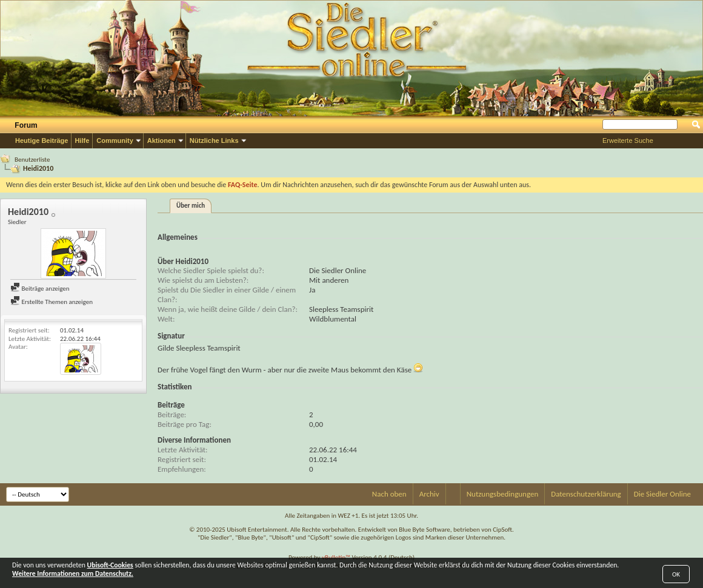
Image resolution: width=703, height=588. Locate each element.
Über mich (191, 206)
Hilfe (82, 140)
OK (676, 574)
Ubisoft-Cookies (110, 565)
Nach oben (389, 494)
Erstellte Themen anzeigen (52, 302)
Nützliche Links (214, 140)
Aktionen (162, 140)
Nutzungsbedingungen (503, 494)
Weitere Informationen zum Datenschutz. (73, 573)
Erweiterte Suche (628, 140)
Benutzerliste (32, 160)
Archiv (429, 494)
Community (115, 140)
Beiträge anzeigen (40, 289)
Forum (26, 125)
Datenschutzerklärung (586, 494)
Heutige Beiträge (42, 140)
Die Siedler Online (662, 494)
